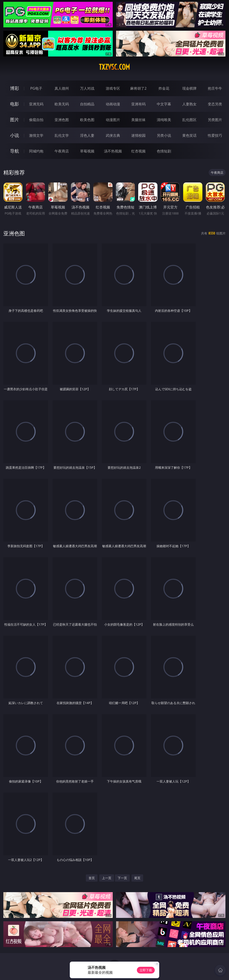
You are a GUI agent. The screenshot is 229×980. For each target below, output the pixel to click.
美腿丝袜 (138, 120)
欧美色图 (87, 120)
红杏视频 (138, 151)
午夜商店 (62, 151)
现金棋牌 (189, 88)
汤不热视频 (113, 151)
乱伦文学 (62, 135)
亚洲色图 (62, 120)
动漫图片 (113, 120)
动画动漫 (113, 104)
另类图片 (215, 120)
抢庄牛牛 (215, 88)
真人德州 (62, 88)
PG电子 (36, 88)
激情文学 (36, 135)
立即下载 (146, 970)
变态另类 (215, 104)
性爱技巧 (215, 135)
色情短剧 (164, 151)
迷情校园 (138, 135)
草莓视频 (87, 151)
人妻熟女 (189, 104)
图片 (15, 120)
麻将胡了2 (138, 88)
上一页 (107, 878)
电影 (15, 104)
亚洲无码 (36, 104)
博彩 (15, 88)
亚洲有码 (138, 104)
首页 (92, 878)
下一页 (122, 878)
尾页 (137, 878)
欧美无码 (62, 104)
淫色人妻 (87, 135)
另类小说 (164, 135)
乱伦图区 (189, 120)
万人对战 (87, 88)
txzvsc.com (114, 67)
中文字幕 (164, 104)
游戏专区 (113, 88)
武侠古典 (113, 135)
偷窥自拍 (36, 120)
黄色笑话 (189, 135)
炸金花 (164, 88)
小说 (15, 135)
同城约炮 (36, 151)
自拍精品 (87, 104)
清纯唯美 (164, 120)
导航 (15, 151)
